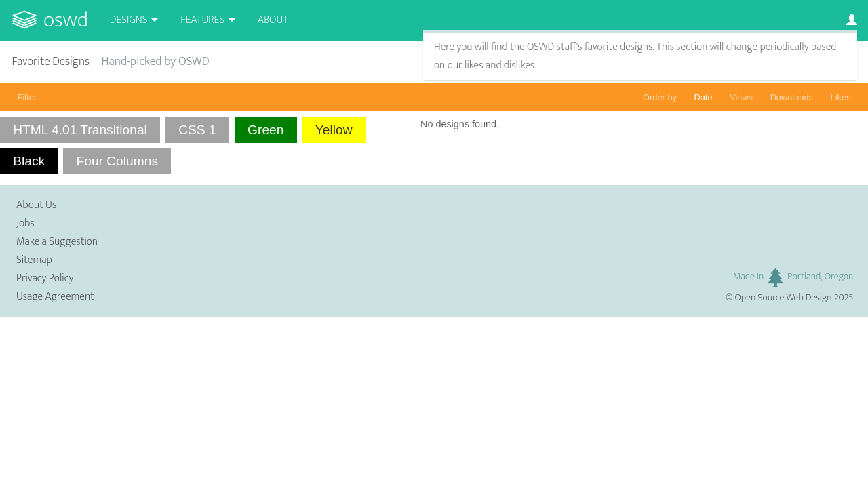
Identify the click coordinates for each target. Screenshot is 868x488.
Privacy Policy (45, 278)
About (273, 20)
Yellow (334, 130)
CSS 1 (197, 130)
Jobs (25, 223)
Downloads (792, 97)
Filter (27, 97)
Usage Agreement (55, 297)
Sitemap (34, 260)
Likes (841, 97)
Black (29, 161)
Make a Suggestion (57, 242)
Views (741, 97)
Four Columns (117, 161)
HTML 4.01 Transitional (80, 130)
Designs (129, 20)
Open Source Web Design (784, 298)
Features (202, 20)
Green (265, 130)
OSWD (66, 20)
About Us (36, 205)
